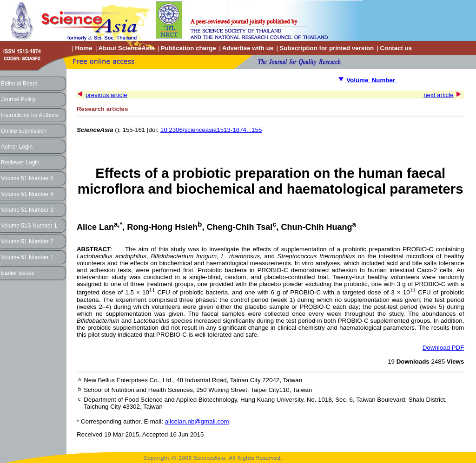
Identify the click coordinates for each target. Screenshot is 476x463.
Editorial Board (19, 84)
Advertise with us (248, 48)
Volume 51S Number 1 (29, 226)
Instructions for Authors (30, 115)
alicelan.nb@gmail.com (197, 421)
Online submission (24, 131)
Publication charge (188, 48)
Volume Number (372, 80)
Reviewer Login (20, 163)
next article (438, 95)
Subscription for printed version (327, 48)
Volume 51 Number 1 (27, 257)
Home (83, 48)
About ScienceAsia (127, 48)
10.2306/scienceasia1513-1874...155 (211, 130)
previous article (106, 95)
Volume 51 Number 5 (27, 178)
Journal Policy (18, 99)
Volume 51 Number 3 (27, 210)
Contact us (396, 48)
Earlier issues (18, 273)
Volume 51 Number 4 (27, 194)
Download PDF (443, 348)
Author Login (17, 147)
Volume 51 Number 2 (27, 241)
